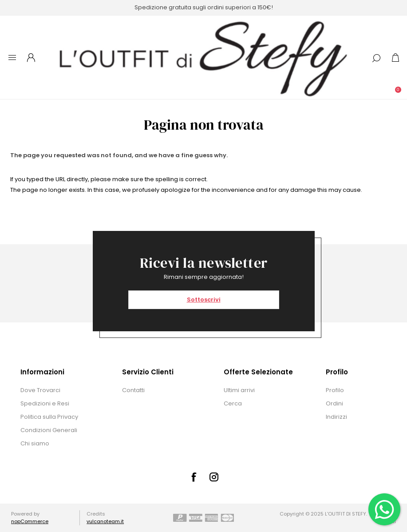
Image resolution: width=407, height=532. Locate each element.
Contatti (133, 390)
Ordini (334, 403)
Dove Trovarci (40, 390)
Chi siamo (35, 443)
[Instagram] (214, 477)
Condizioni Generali (49, 430)
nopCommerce (30, 521)
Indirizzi (336, 417)
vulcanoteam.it (105, 521)
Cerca (233, 403)
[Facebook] (194, 477)
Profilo (335, 390)
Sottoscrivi (204, 300)
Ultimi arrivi (239, 390)
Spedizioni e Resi (45, 403)
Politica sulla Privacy (49, 417)
